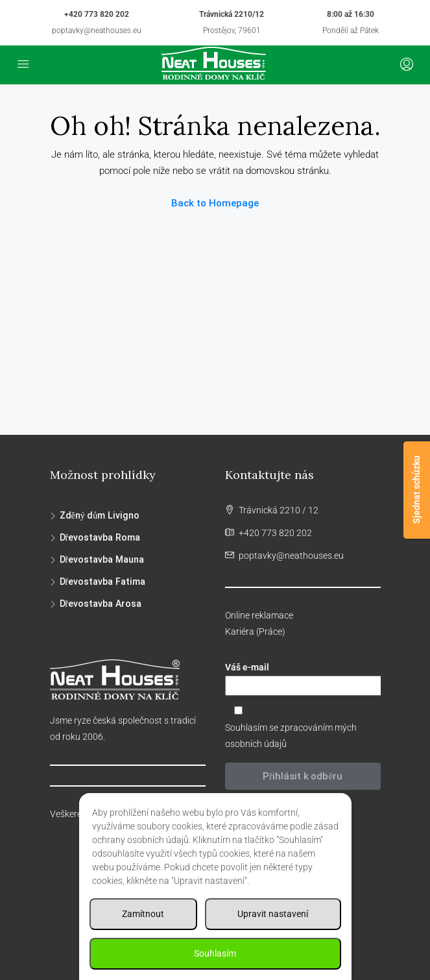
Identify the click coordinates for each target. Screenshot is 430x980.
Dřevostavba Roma (100, 537)
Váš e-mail (303, 679)
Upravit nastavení (273, 914)
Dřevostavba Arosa (101, 604)
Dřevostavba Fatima (102, 582)
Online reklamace (259, 615)
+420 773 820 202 (97, 14)
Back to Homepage (215, 203)
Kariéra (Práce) (255, 631)
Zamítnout (143, 914)
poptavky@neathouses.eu (97, 31)
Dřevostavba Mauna (102, 559)
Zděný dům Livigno (100, 515)
